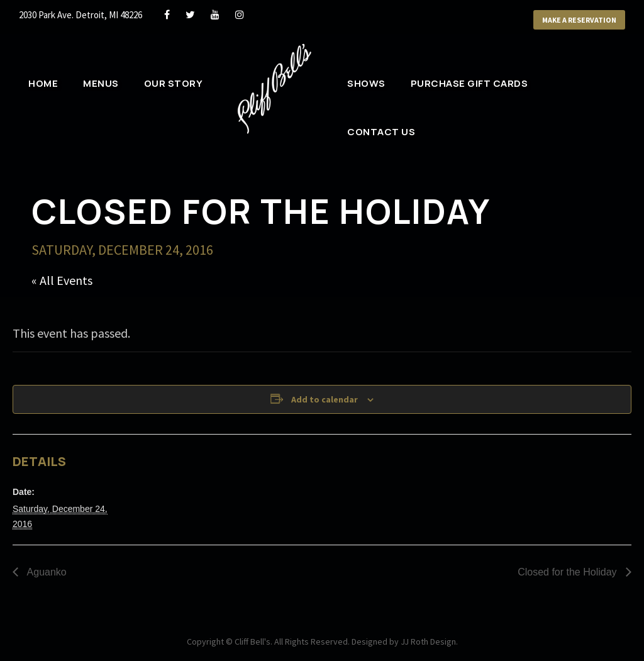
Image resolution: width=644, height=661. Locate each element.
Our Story (174, 83)
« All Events (62, 280)
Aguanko (46, 572)
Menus (101, 83)
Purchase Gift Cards (469, 83)
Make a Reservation (579, 20)
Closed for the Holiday (569, 572)
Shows (366, 83)
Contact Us (381, 132)
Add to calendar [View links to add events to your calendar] (325, 399)
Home (43, 83)
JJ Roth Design (428, 642)
